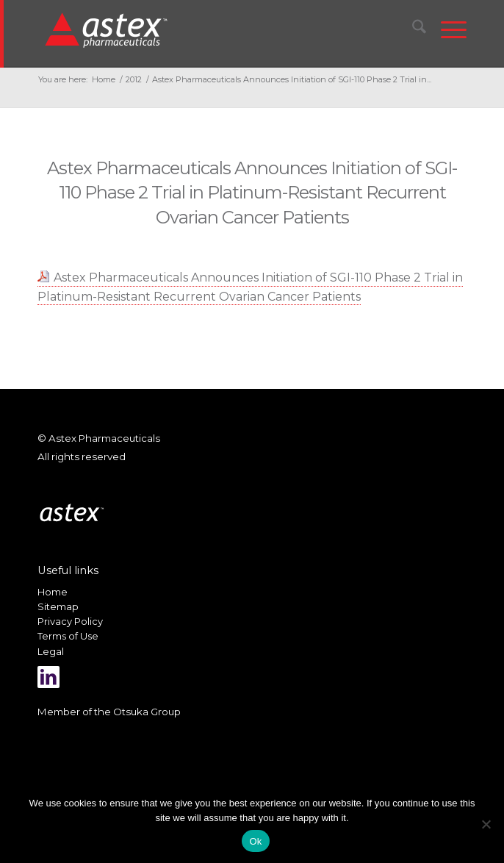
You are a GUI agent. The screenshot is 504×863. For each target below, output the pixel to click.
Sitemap (58, 606)
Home (53, 592)
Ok (255, 841)
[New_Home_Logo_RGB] (211, 29)
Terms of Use (68, 636)
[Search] (412, 29)
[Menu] (446, 29)
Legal (51, 651)
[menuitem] (412, 29)
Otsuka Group (147, 712)
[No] (486, 824)
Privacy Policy (70, 621)
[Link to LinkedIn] (48, 677)
